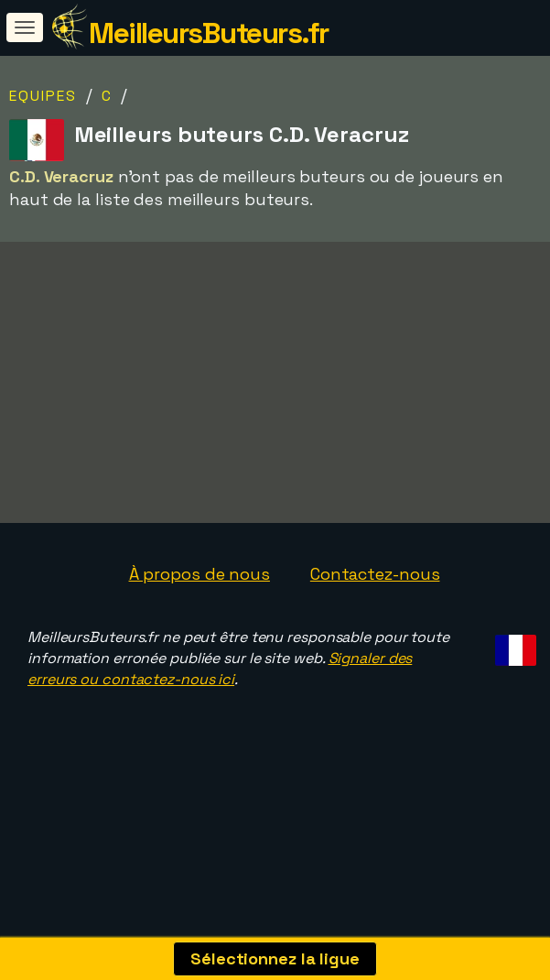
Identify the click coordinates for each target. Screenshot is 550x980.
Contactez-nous (375, 613)
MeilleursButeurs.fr (209, 33)
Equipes (43, 96)
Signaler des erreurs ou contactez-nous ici (220, 709)
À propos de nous (200, 613)
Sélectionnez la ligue (275, 958)
